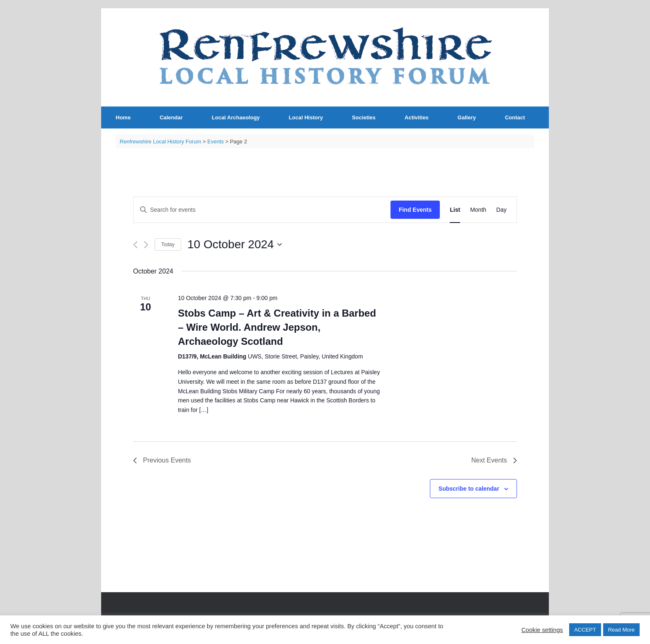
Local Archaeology (236, 117)
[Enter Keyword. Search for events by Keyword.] (262, 210)
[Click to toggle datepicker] (235, 245)
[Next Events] (146, 245)
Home (123, 117)
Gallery (467, 117)
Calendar (171, 117)
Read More (621, 630)
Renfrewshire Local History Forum (161, 142)
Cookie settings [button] (542, 630)
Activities (417, 117)
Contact (515, 117)
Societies (364, 117)
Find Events (415, 210)
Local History (306, 117)
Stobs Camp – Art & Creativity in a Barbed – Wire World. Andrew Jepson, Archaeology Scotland (277, 327)
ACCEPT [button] (585, 630)
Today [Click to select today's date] (168, 245)
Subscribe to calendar (469, 489)
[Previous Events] (135, 245)
